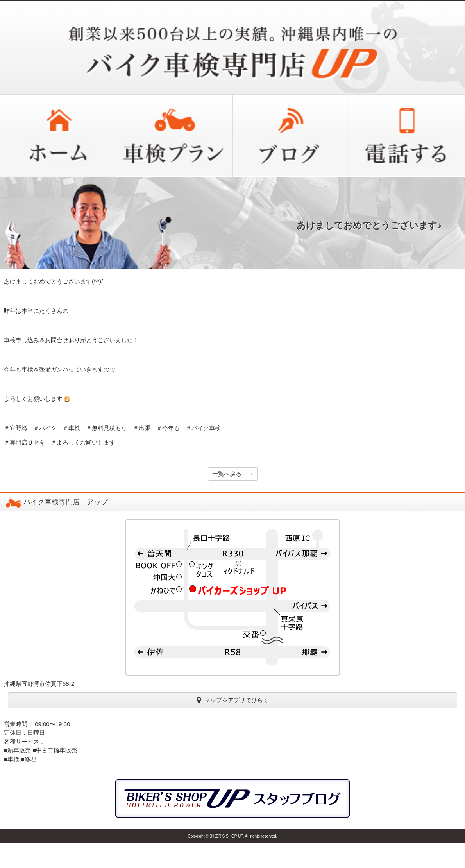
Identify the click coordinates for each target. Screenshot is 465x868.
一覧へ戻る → (233, 474)
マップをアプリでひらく (233, 700)
